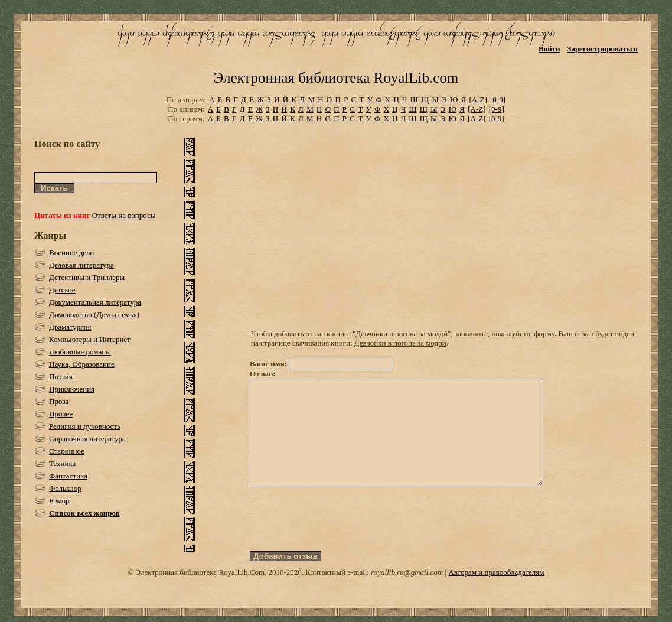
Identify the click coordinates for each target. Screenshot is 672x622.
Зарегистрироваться (603, 49)
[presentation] (340, 540)
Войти (549, 49)
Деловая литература (81, 265)
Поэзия (61, 377)
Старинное (67, 451)
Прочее (61, 414)
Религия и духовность (85, 426)
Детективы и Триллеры (87, 277)
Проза (59, 401)
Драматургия (70, 327)
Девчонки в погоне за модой (400, 343)
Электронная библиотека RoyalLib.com (336, 78)
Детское (62, 290)
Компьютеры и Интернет (90, 339)
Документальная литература (95, 302)
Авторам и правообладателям (496, 593)
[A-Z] (478, 100)
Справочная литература (87, 439)
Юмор (59, 501)
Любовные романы (80, 352)
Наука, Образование (82, 364)
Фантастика (68, 476)
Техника (62, 463)
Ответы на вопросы (124, 215)
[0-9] (498, 100)
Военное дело (71, 253)
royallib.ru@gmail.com (407, 593)
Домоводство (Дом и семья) (94, 315)
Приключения (72, 389)
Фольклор (65, 488)
